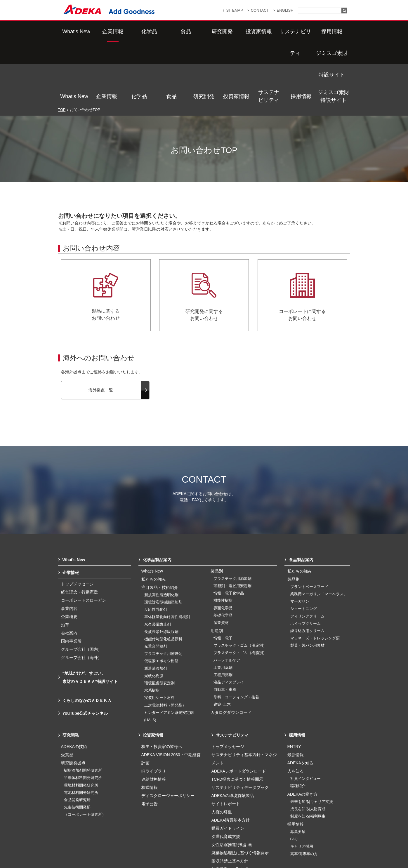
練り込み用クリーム (307, 569)
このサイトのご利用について (210, 848)
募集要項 (298, 770)
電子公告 (150, 742)
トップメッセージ (77, 522)
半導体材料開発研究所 (83, 716)
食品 (171, 32)
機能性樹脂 (223, 539)
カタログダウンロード (231, 650)
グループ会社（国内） (81, 587)
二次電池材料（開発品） (165, 643)
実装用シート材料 (159, 636)
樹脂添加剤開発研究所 (83, 709)
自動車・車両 (225, 628)
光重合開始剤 (156, 585)
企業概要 (69, 555)
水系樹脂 (152, 629)
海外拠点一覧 (101, 328)
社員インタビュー (305, 717)
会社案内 (69, 571)
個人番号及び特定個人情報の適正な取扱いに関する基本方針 (137, 842)
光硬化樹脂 (154, 614)
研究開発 (204, 32)
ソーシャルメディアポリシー (300, 842)
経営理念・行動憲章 (79, 530)
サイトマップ (148, 835)
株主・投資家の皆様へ (162, 685)
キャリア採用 (302, 784)
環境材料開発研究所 (81, 723)
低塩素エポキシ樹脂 (161, 599)
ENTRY (294, 685)
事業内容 (69, 547)
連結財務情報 (154, 717)
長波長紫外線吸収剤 (161, 570)
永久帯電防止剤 (158, 563)
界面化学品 (223, 546)
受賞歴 (67, 693)
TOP (62, 48)
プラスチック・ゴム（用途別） (240, 584)
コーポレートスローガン (84, 538)
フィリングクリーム (307, 554)
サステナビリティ (269, 31)
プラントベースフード (309, 525)
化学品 (139, 32)
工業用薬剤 (223, 606)
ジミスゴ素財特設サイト (334, 31)
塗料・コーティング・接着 (236, 635)
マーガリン (300, 540)
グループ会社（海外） (81, 596)
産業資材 (221, 561)
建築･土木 (222, 643)
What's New (74, 32)
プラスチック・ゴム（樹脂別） (240, 591)
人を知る (296, 709)
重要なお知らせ (214, 835)
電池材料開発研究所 (81, 731)
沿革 (65, 563)
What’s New (152, 509)
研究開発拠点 (73, 701)
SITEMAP (235, 10)
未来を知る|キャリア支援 (312, 740)
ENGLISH (285, 10)
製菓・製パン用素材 (307, 584)
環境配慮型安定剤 (159, 621)
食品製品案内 (301, 498)
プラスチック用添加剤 (232, 517)
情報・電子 (223, 576)
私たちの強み (154, 517)
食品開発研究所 (77, 738)
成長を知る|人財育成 (308, 747)
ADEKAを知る (300, 701)
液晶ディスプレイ (229, 620)
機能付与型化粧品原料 (163, 577)
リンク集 (180, 835)
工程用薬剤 (223, 613)
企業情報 (107, 32)
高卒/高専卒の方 (304, 792)
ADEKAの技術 (74, 685)
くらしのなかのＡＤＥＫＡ (87, 639)
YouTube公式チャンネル (85, 651)
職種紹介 (298, 724)
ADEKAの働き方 (302, 732)
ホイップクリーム (305, 562)
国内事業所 (71, 579)
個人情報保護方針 (256, 835)
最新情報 (296, 693)
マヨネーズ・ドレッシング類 (315, 576)
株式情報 (150, 726)
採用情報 (301, 32)
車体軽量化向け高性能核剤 (167, 555)
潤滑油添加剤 (156, 607)
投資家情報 (236, 32)
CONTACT (260, 10)
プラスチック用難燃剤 (163, 592)
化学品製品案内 (157, 498)
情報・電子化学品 (229, 531)
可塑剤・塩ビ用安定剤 (232, 524)
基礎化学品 (223, 554)
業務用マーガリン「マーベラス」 (319, 532)
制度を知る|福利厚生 (308, 754)
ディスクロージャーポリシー (168, 734)
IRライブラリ (154, 709)
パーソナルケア (227, 599)
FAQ (294, 777)
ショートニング (304, 547)
